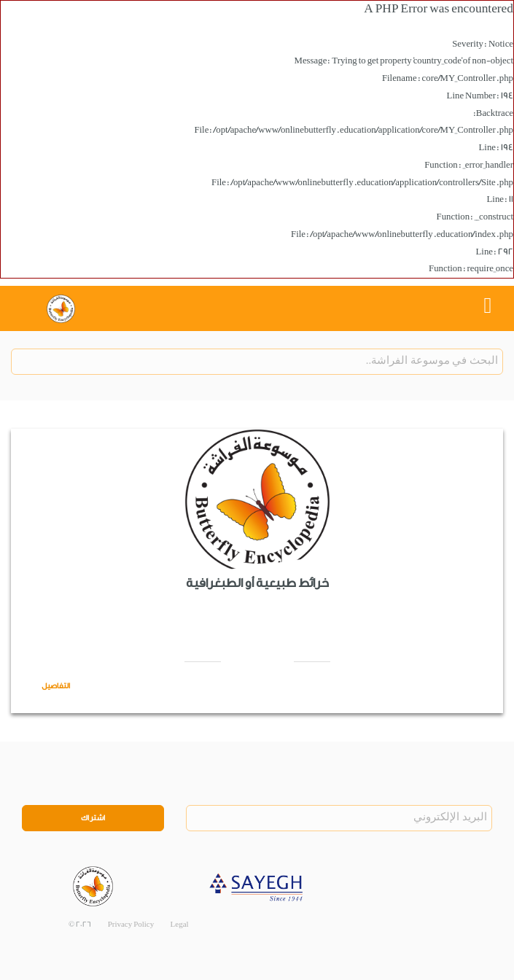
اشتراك (93, 818)
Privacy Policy (131, 925)
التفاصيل (56, 686)
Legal (180, 925)
